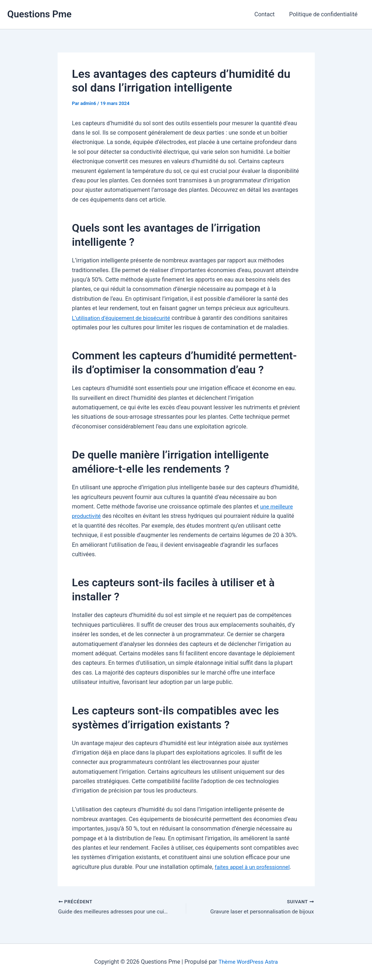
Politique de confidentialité (325, 14)
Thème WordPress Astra (248, 962)
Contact (269, 14)
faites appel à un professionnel (254, 867)
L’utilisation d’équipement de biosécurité (124, 318)
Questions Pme (39, 14)
